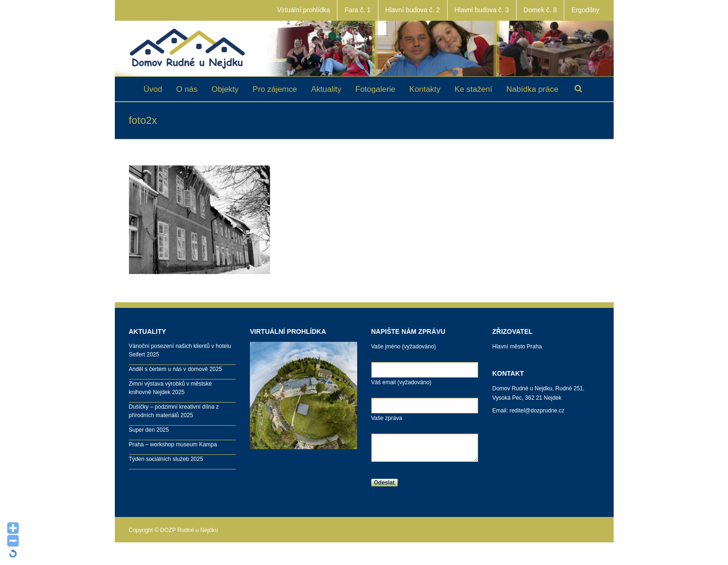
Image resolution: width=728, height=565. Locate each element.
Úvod (153, 89)
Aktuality (326, 89)
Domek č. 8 (540, 10)
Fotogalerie (375, 89)
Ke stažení (473, 89)
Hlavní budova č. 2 (413, 10)
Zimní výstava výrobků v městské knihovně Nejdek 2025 (171, 388)
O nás (187, 89)
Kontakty (425, 89)
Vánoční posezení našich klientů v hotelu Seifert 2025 (180, 350)
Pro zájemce (275, 89)
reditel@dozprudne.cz (537, 411)
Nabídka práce (532, 89)
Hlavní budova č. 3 (482, 10)
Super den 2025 (149, 430)
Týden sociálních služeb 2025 (166, 459)
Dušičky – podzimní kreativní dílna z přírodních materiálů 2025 (174, 411)
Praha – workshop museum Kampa (173, 444)
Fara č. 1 (357, 10)
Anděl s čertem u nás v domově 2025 (176, 369)
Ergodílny (585, 10)
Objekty (225, 89)
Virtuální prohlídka (304, 10)
